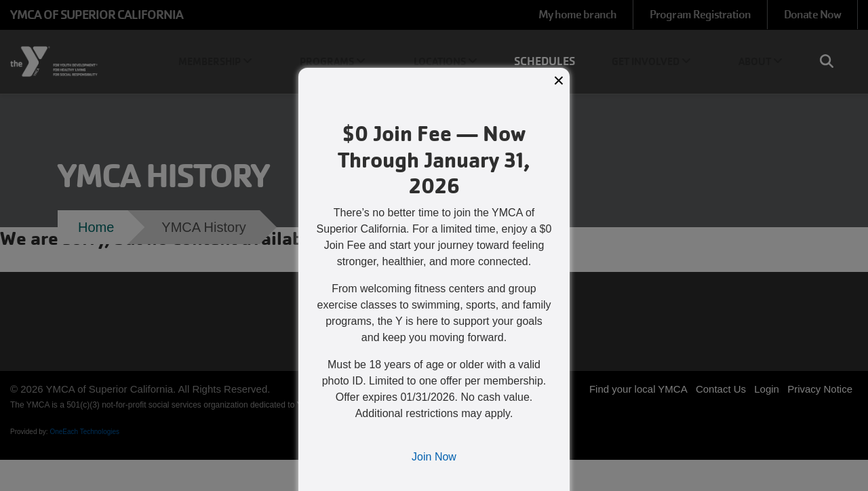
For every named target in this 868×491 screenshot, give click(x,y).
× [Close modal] (559, 80)
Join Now (434, 457)
